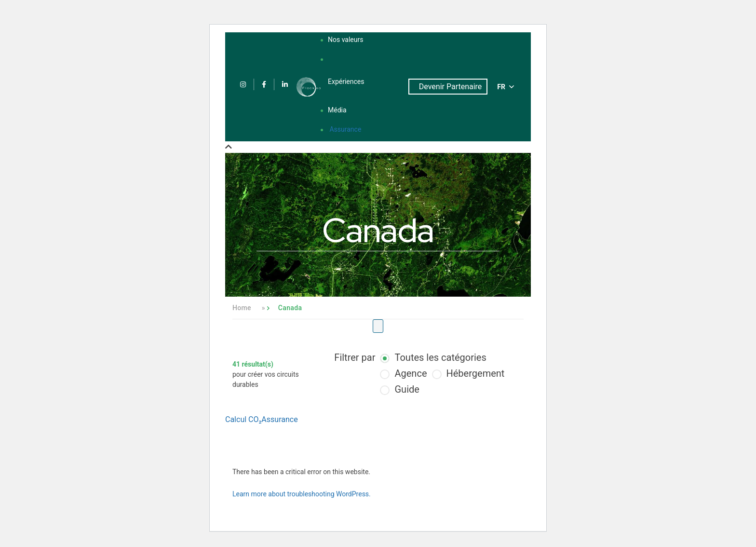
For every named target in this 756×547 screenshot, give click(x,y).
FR (506, 87)
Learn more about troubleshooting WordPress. (302, 494)
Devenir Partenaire (451, 87)
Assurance (345, 129)
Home (242, 308)
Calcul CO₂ (243, 419)
